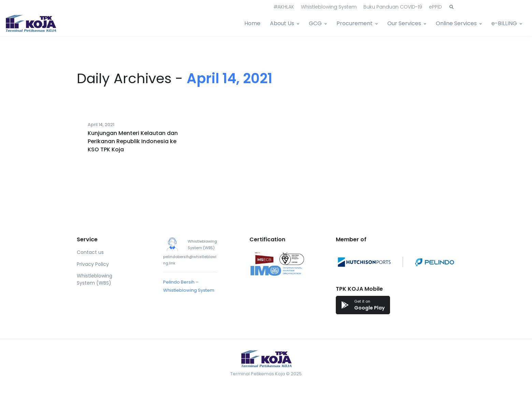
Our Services (404, 23)
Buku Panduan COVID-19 (393, 7)
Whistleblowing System (329, 7)
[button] (451, 7)
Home (252, 23)
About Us (282, 23)
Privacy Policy (93, 264)
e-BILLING (504, 23)
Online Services (456, 23)
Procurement (355, 23)
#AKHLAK (284, 7)
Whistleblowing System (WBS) (95, 279)
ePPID (435, 7)
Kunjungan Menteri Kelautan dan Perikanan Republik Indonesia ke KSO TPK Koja (133, 141)
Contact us (90, 252)
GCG (315, 23)
